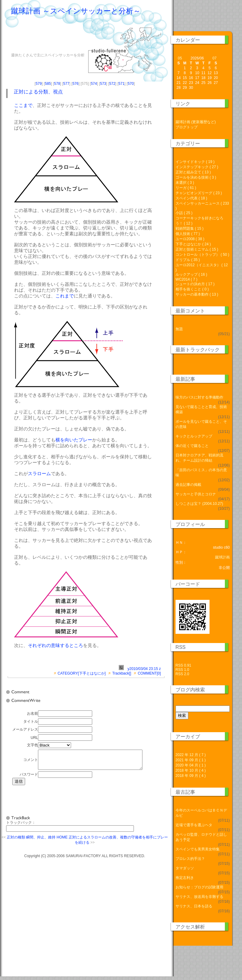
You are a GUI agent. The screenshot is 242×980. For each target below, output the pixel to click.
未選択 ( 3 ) (185, 183)
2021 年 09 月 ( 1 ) (191, 760)
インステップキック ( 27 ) (197, 167)
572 (112, 84)
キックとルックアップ (194, 436)
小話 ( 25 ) (184, 213)
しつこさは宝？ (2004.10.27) (199, 504)
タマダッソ (185, 868)
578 (57, 84)
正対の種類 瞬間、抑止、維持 (31, 841)
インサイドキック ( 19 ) (195, 162)
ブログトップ (187, 127)
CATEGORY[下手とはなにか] (82, 673)
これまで (65, 296)
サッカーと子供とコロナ (196, 494)
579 (39, 84)
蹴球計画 (222, 557)
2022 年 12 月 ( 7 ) (191, 755)
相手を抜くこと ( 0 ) (192, 289)
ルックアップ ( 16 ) (191, 274)
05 (180, 58)
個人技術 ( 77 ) (188, 234)
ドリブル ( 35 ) (188, 260)
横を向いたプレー (74, 440)
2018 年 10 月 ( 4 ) (191, 770)
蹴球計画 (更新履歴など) (196, 122)
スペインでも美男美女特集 (198, 849)
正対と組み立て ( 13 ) (193, 172)
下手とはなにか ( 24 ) (193, 244)
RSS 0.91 (183, 665)
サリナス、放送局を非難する (199, 897)
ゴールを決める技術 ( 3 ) (196, 177)
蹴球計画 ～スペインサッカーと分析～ (76, 11)
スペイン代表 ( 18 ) (191, 198)
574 (94, 84)
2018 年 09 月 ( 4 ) (191, 776)
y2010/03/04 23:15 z (144, 669)
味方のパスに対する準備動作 (199, 397)
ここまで (23, 105)
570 (131, 84)
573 (103, 84)
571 (122, 84)
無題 (179, 329)
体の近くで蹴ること (192, 446)
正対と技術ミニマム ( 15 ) (197, 249)
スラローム (39, 473)
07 (215, 58)
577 (66, 84)
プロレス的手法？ (190, 859)
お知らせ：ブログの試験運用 (199, 887)
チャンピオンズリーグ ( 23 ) (199, 193)
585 (48, 84)
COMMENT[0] (149, 673)
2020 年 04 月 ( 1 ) (191, 765)
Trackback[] (122, 673)
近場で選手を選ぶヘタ (194, 825)
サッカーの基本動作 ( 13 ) (197, 294)
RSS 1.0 (182, 670)
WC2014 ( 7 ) (186, 279)
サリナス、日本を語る (194, 906)
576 (75, 84)
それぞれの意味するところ (55, 645)
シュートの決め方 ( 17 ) (195, 284)
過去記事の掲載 (188, 485)
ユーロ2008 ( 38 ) (190, 239)
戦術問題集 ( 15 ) (189, 229)
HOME (62, 841)
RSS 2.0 (182, 674)
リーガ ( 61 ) (186, 188)
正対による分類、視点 (38, 92)
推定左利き (185, 878)
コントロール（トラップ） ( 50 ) (202, 255)
